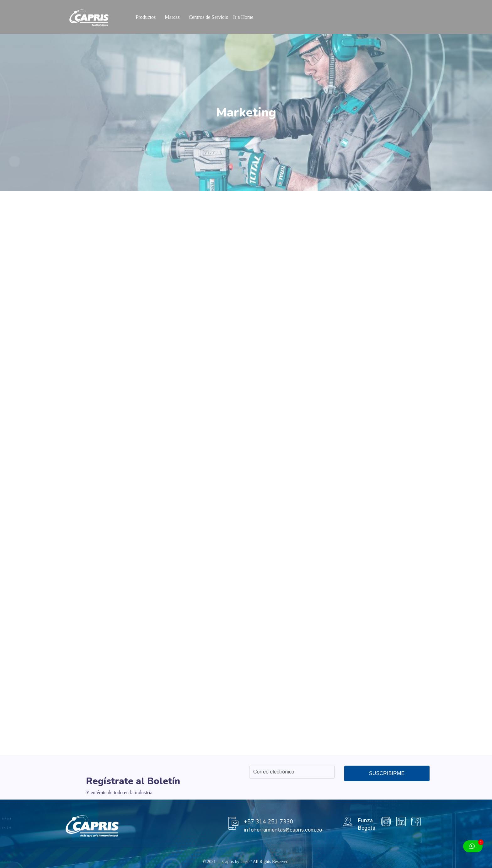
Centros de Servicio (208, 17)
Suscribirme (387, 773)
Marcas (172, 17)
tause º (246, 862)
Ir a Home (243, 17)
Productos (146, 17)
